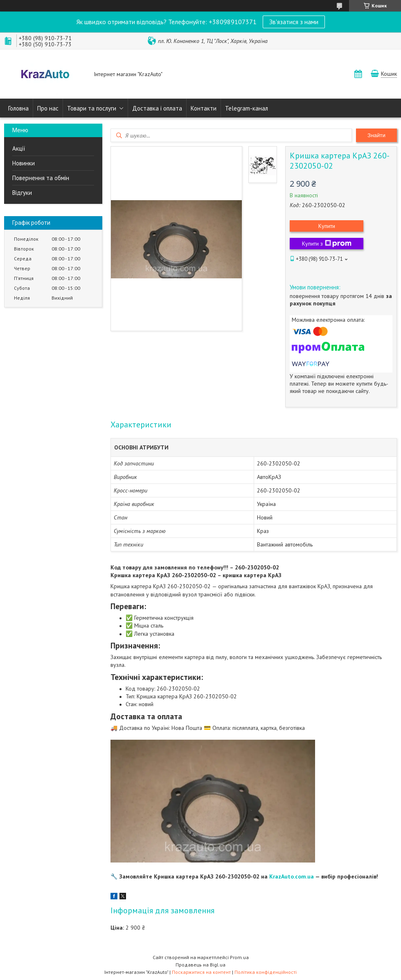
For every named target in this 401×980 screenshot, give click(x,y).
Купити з (327, 244)
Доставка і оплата (157, 108)
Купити (327, 226)
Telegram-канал (247, 108)
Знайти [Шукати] (376, 135)
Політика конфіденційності (266, 972)
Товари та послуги (92, 108)
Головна (18, 108)
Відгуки (22, 193)
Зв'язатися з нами (294, 22)
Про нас (48, 108)
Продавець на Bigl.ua (200, 965)
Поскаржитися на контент (201, 972)
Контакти (204, 108)
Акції (19, 148)
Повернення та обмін (41, 178)
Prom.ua (239, 957)
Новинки (24, 163)
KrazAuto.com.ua (292, 876)
